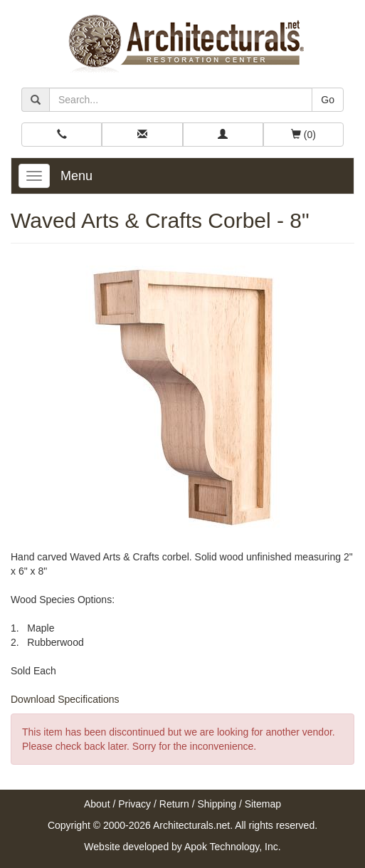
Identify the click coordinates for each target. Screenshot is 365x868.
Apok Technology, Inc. (233, 847)
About (97, 804)
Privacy (134, 804)
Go (328, 100)
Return (174, 804)
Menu (76, 176)
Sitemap (263, 804)
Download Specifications (65, 699)
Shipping (217, 804)
